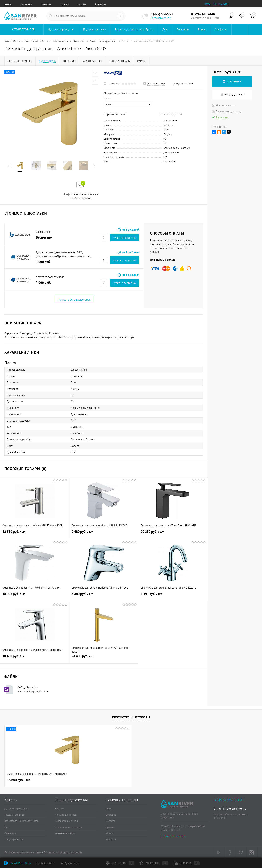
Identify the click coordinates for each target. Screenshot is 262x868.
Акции (8, 4)
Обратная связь (18, 863)
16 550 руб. (18, 780)
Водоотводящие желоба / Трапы (22, 821)
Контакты (100, 4)
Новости (46, 4)
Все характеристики (171, 114)
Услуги (82, 4)
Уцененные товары (65, 833)
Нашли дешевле (223, 106)
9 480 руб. (104, 534)
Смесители (10, 833)
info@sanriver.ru (235, 808)
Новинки (60, 808)
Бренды (64, 4)
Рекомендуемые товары (68, 827)
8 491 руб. (173, 596)
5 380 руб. (104, 596)
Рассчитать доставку (226, 112)
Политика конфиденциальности (63, 853)
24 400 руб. (104, 658)
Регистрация (221, 4)
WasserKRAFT (171, 121)
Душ (7, 827)
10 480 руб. (34, 658)
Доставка (26, 4)
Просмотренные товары (131, 717)
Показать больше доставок (74, 300)
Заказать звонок (161, 18)
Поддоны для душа (14, 815)
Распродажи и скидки (67, 821)
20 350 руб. (173, 534)
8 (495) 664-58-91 (46, 863)
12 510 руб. (34, 534)
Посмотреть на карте (173, 836)
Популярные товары (66, 815)
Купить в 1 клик (232, 95)
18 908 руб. (35, 596)
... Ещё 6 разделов (14, 839)
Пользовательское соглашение (23, 853)
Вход (207, 4)
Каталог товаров (23, 30)
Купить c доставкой (125, 238)
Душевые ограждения (16, 808)
